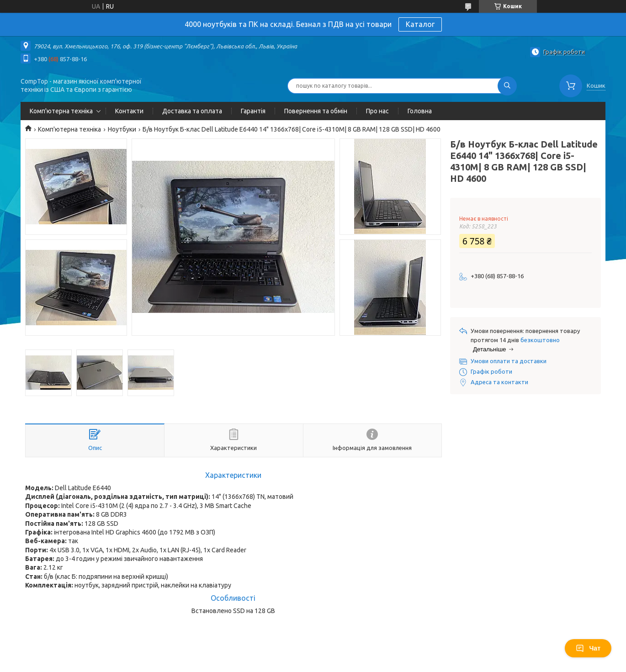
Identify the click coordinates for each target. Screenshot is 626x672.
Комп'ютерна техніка (61, 111)
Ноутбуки (122, 129)
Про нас (377, 111)
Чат (588, 648)
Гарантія (253, 111)
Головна (420, 111)
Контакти (129, 111)
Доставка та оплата (192, 111)
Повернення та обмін (316, 111)
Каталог (420, 24)
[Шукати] (507, 86)
